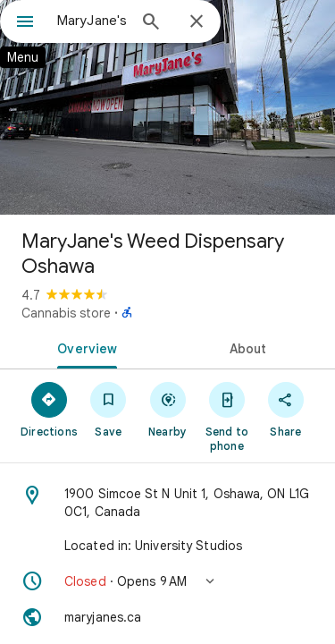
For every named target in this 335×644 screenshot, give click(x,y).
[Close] (197, 22)
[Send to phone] (227, 416)
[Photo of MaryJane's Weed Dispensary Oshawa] (167, 107)
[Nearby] (167, 409)
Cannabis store (66, 313)
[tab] (84, 347)
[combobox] (92, 21)
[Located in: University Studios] (167, 546)
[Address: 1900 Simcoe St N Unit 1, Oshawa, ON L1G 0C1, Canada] (167, 503)
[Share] (286, 409)
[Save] (108, 409)
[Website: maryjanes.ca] (167, 617)
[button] (167, 581)
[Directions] (49, 409)
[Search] (151, 23)
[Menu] (25, 23)
